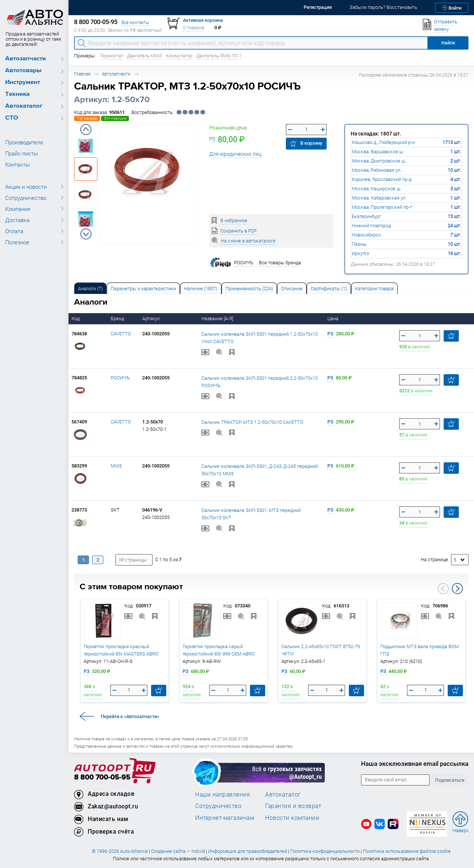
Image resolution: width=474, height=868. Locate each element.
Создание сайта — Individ (178, 851)
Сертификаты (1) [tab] (329, 289)
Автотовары (23, 71)
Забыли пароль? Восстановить (383, 7)
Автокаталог (24, 106)
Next (86, 234)
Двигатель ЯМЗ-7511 (219, 56)
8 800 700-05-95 (102, 777)
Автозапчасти (26, 59)
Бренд (118, 319)
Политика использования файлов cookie (407, 851)
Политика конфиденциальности (325, 851)
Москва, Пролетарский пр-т (382, 207)
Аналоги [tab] (90, 289)
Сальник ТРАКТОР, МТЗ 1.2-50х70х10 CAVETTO (252, 422)
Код (76, 319)
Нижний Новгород (371, 226)
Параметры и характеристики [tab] (143, 289)
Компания (18, 209)
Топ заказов (87, 118)
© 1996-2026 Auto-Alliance (120, 851)
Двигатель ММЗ (144, 56)
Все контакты (135, 22)
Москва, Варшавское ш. (378, 152)
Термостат (112, 56)
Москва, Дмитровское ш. (379, 161)
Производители (24, 142)
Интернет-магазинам (225, 818)
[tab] (90, 288)
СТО (12, 118)
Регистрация (318, 7)
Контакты (17, 164)
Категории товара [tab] (374, 289)
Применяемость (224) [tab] (249, 289)
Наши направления (223, 794)
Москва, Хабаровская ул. (379, 198)
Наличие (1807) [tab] (201, 289)
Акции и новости (26, 187)
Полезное (17, 242)
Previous (86, 130)
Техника (17, 94)
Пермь (359, 244)
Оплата (14, 231)
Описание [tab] (292, 289)
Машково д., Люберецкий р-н (383, 142)
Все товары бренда (280, 263)
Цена (333, 319)
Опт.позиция (115, 118)
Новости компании (292, 818)
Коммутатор (179, 56)
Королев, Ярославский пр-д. (382, 179)
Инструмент (23, 82)
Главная (82, 74)
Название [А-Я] (218, 319)
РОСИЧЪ (120, 378)
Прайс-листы (21, 153)
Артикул (151, 319)
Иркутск (361, 253)
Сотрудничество (26, 198)
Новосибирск (366, 235)
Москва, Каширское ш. (377, 189)
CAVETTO (121, 334)
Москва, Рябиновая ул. (377, 170)
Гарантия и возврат (293, 806)
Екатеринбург (366, 216)
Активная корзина (203, 20)
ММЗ (116, 466)
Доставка (17, 220)
